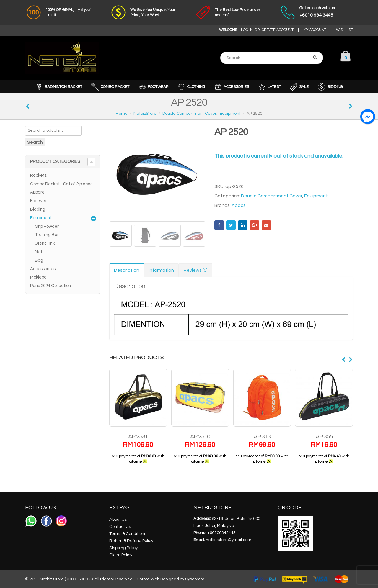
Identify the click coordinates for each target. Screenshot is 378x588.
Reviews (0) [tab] (196, 270)
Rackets (38, 175)
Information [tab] (161, 270)
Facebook (219, 225)
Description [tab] (127, 270)
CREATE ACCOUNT (278, 30)
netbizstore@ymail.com (229, 540)
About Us (118, 519)
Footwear (40, 201)
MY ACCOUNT (315, 30)
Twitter (231, 225)
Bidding (38, 209)
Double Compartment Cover (272, 196)
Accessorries (43, 269)
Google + (255, 225)
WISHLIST (344, 30)
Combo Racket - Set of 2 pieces (61, 184)
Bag (39, 260)
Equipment (316, 196)
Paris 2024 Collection (50, 286)
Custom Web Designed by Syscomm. (170, 579)
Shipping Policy (123, 548)
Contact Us (120, 526)
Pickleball (39, 277)
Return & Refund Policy (131, 541)
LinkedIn (243, 225)
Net (39, 252)
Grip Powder (47, 226)
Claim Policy (121, 555)
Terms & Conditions (128, 534)
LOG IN (247, 30)
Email (266, 225)
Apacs (239, 205)
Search (35, 142)
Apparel (38, 192)
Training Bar (47, 235)
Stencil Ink (45, 243)
